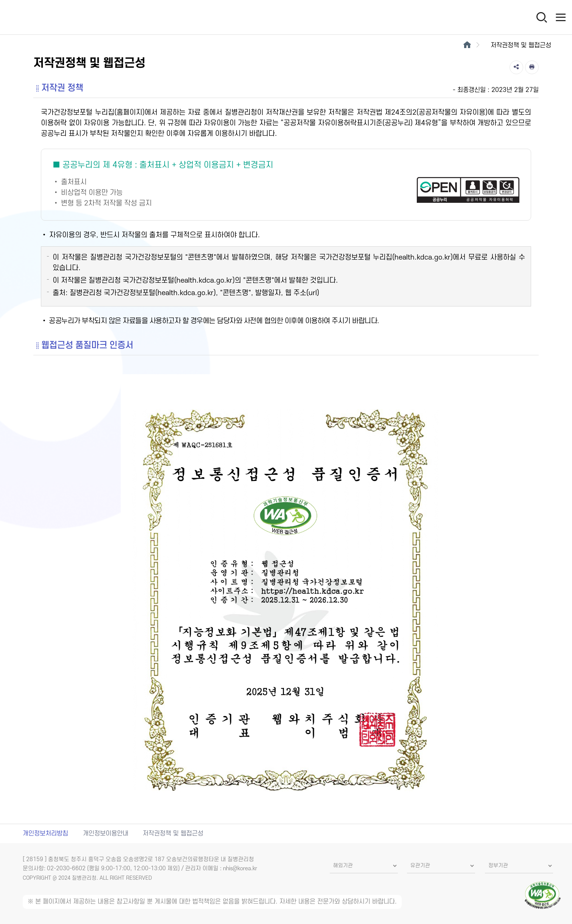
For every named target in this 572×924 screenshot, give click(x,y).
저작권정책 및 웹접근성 (173, 834)
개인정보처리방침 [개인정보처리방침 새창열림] (45, 834)
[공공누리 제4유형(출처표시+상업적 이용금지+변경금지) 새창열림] (286, 185)
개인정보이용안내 (106, 834)
